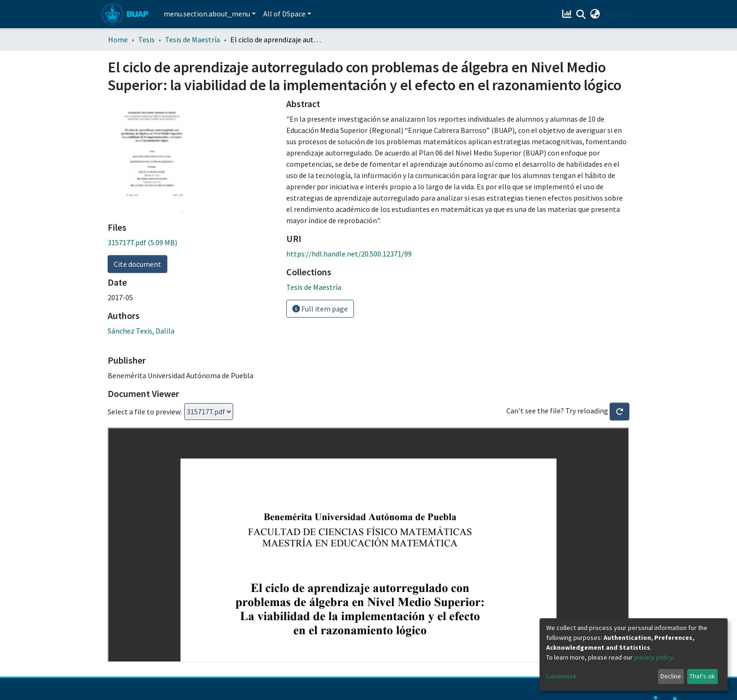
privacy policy (654, 657)
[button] (595, 14)
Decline (671, 676)
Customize (561, 676)
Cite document (137, 264)
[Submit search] (581, 15)
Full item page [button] (320, 309)
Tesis (146, 39)
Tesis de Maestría (192, 39)
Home (118, 39)
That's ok (702, 676)
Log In (615, 14)
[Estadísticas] (568, 14)
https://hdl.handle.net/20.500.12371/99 (349, 254)
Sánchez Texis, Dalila (141, 331)
